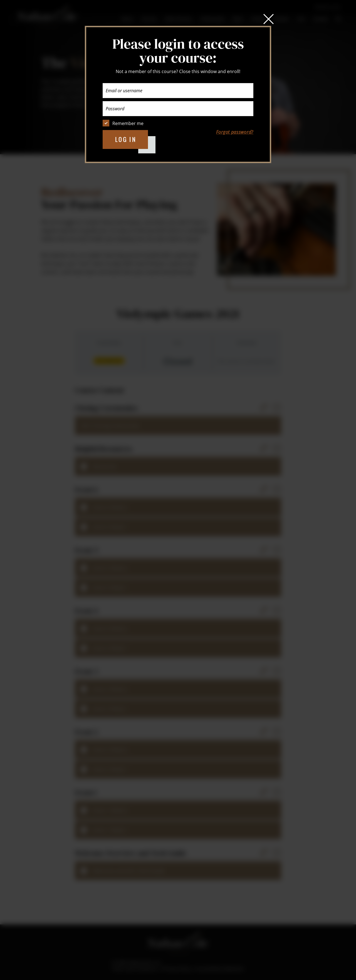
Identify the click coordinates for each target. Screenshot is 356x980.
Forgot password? (235, 132)
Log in (126, 139)
